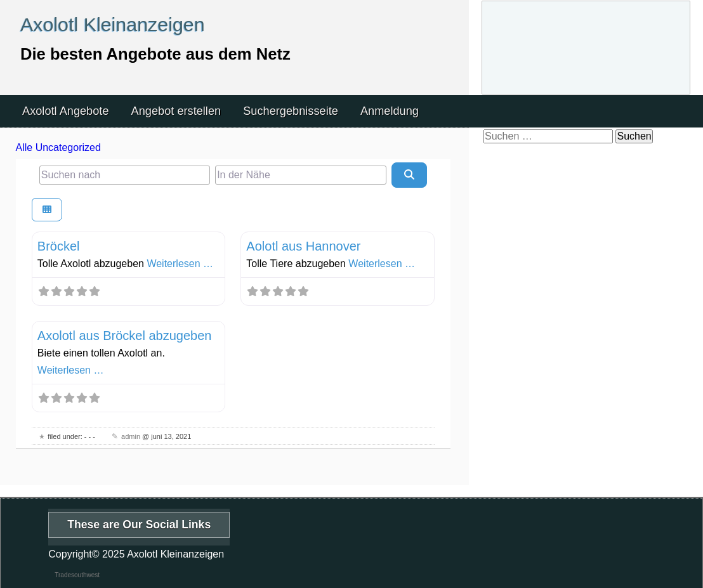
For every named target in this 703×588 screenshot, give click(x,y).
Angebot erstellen (176, 111)
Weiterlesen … (180, 264)
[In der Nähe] (300, 175)
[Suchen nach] (125, 175)
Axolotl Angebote (66, 111)
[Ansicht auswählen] (47, 210)
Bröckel (59, 246)
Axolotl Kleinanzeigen (113, 24)
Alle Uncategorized (58, 147)
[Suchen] (409, 175)
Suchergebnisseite (291, 111)
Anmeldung (390, 111)
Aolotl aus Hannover (303, 246)
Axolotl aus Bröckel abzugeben (125, 336)
